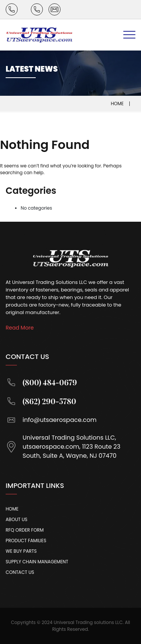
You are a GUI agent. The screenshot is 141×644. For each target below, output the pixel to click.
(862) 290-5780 (41, 401)
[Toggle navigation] (129, 35)
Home (117, 103)
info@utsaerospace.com (51, 420)
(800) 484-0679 (41, 382)
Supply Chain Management (37, 562)
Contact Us (20, 572)
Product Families (26, 540)
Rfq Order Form (25, 530)
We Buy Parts (21, 551)
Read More (20, 328)
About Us (17, 519)
